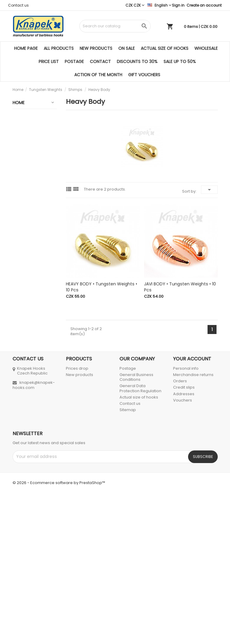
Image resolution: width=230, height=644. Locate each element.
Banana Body (31, 233)
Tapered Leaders (24, 365)
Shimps (30, 218)
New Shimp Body (32, 250)
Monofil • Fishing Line (27, 399)
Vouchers (183, 549)
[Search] (115, 26)
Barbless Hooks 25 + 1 (31, 146)
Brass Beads (28, 281)
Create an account (204, 5)
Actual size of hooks (165, 48)
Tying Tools (27, 437)
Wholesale (206, 48)
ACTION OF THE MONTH (98, 75)
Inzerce (23, 472)
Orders (180, 530)
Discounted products (27, 129)
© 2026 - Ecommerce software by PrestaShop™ (59, 632)
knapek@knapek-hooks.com (34, 534)
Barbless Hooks (31, 161)
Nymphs (31, 206)
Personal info (186, 517)
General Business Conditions (136, 526)
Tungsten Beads (29, 192)
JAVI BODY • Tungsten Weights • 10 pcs (180, 287)
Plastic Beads (29, 310)
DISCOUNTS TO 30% (137, 62)
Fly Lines (24, 351)
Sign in (178, 5)
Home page (26, 48)
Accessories (28, 449)
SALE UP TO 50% (180, 62)
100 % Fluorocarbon (29, 382)
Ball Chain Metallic (25, 296)
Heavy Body (30, 267)
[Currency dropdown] (135, 5)
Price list (49, 62)
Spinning (24, 484)
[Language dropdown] (159, 5)
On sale (127, 48)
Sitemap (128, 559)
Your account (192, 508)
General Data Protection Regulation (140, 537)
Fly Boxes (25, 414)
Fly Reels (24, 339)
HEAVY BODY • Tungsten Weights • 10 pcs (102, 287)
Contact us (18, 5)
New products (96, 48)
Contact (100, 62)
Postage (74, 62)
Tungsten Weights (25, 175)
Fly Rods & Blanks (26, 324)
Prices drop (77, 517)
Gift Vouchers (144, 75)
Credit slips (184, 536)
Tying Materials (31, 425)
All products (59, 48)
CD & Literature (31, 460)
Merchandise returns (193, 524)
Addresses (184, 543)
